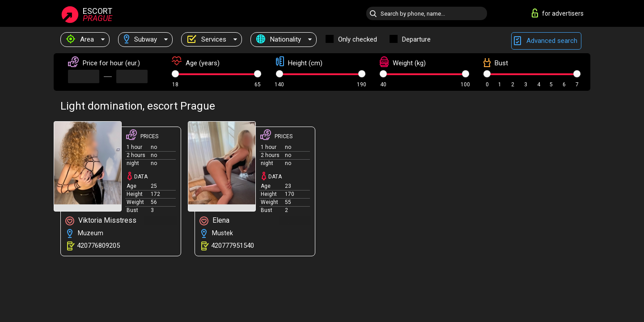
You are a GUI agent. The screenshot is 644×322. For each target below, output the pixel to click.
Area (80, 39)
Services (207, 39)
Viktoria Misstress (101, 221)
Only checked (358, 39)
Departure (416, 39)
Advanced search (546, 41)
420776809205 (98, 246)
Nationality (279, 39)
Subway (140, 39)
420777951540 (233, 246)
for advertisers (558, 13)
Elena (214, 221)
